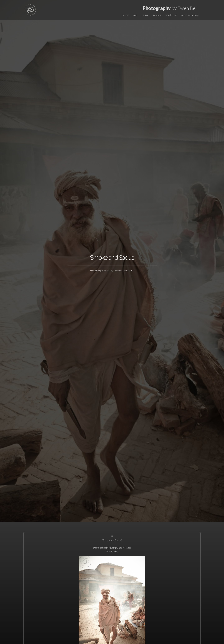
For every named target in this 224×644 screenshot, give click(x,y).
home (125, 15)
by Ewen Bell (170, 8)
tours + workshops (190, 15)
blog (135, 15)
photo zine (171, 15)
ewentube (157, 15)
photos (144, 15)
